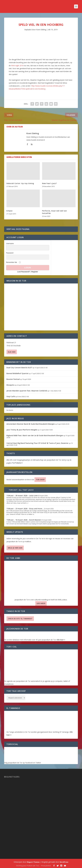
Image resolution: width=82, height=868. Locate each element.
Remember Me (12, 262)
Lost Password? (24, 272)
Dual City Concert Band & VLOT (19, 368)
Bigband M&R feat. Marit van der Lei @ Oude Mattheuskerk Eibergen (35, 435)
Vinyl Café (11, 396)
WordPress (64, 862)
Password (10, 253)
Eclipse (9, 211)
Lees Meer (41, 603)
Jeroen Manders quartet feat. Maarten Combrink (27, 391)
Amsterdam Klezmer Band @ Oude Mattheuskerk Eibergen (31, 424)
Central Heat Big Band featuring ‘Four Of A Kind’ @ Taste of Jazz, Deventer (37, 443)
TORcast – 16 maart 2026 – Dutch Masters (24, 520)
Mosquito (10, 385)
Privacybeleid (46, 866)
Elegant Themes (33, 862)
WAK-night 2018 (17, 66)
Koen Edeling (41, 30)
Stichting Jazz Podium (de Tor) (28, 866)
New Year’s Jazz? (49, 183)
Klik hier (12, 352)
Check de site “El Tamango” (20, 619)
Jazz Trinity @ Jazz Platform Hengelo (22, 430)
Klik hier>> (61, 640)
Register (35, 272)
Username (10, 244)
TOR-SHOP (40, 480)
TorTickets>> (17, 463)
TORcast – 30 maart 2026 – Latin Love (22, 496)
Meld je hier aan (15, 548)
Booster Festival (13, 379)
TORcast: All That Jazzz (21, 490)
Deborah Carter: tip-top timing (20, 183)
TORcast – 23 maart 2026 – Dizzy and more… (25, 509)
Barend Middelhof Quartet (17, 373)
